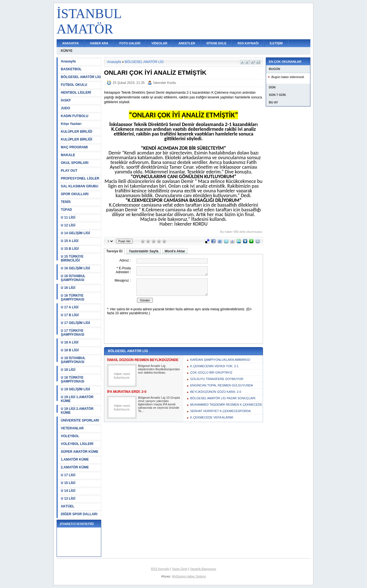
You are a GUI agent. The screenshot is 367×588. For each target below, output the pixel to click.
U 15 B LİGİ (70, 249)
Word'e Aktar (175, 251)
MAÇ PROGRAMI (74, 147)
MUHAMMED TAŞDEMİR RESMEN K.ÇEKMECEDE (226, 405)
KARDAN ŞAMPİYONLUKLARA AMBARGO (220, 360)
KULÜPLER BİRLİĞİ (77, 132)
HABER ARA (99, 43)
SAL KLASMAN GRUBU (79, 186)
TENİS (66, 202)
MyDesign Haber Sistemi (189, 576)
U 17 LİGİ (68, 475)
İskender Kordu (165, 83)
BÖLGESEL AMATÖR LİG (81, 77)
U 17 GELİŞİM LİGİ (75, 323)
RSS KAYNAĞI (248, 43)
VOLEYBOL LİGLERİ (77, 444)
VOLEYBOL (70, 436)
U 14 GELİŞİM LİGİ (75, 233)
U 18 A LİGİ (70, 342)
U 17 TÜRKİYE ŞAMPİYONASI (73, 333)
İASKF (66, 100)
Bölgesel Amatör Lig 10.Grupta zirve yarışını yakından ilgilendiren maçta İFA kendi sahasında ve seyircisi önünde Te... (159, 404)
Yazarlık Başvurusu (203, 569)
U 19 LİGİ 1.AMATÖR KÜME (77, 399)
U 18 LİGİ (68, 370)
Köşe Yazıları (71, 124)
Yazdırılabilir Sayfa (144, 251)
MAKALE (68, 155)
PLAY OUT (69, 171)
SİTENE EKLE (216, 43)
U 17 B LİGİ (70, 315)
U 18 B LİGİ (70, 350)
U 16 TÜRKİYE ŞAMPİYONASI (73, 297)
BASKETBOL (71, 69)
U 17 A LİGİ (70, 307)
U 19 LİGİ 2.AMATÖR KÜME (77, 411)
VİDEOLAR (159, 43)
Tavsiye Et (114, 251)
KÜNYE (67, 51)
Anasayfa (68, 61)
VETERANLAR (72, 428)
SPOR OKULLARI (75, 194)
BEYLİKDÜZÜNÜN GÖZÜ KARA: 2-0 (216, 392)
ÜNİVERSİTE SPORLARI (80, 420)
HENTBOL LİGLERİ (76, 93)
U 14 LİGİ (68, 491)
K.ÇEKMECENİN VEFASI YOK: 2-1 (214, 366)
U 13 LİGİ (68, 499)
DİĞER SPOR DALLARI (79, 514)
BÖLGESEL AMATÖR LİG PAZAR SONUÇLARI (223, 398)
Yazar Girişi (180, 569)
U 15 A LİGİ (70, 241)
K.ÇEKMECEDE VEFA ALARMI (212, 417)
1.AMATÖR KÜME (75, 459)
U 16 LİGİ (68, 288)
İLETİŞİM (276, 43)
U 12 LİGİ (68, 225)
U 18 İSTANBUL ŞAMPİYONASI (73, 360)
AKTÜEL (68, 506)
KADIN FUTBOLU (75, 116)
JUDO (65, 108)
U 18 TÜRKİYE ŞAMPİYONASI (73, 379)
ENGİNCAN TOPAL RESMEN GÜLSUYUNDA (222, 385)
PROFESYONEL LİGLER (80, 178)
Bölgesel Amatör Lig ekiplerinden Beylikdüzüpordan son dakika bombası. (159, 369)
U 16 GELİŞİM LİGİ (75, 268)
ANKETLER (187, 43)
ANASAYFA (71, 43)
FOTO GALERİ (130, 43)
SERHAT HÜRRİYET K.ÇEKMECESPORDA (220, 411)
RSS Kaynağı (160, 569)
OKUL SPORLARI (75, 163)
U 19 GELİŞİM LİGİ (75, 389)
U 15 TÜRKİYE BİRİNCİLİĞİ (72, 258)
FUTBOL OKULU (74, 85)
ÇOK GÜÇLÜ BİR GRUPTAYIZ (211, 372)
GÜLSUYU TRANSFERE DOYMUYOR (217, 379)
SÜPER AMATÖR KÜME (80, 452)
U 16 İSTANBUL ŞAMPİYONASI (73, 278)
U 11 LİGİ (68, 217)
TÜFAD (66, 210)
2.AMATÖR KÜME (75, 467)
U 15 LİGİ (68, 483)
